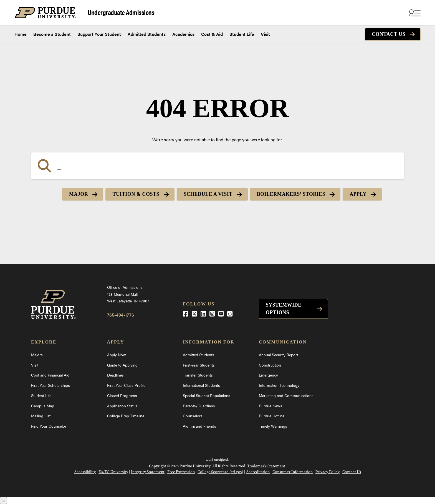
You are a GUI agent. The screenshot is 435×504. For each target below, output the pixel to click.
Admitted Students (147, 34)
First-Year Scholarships (50, 385)
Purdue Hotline (272, 416)
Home (21, 34)
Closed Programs (122, 395)
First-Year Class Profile (126, 385)
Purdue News (270, 406)
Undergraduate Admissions (121, 12)
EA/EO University (113, 472)
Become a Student (52, 34)
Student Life (242, 34)
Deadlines (115, 375)
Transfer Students (198, 375)
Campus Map (43, 406)
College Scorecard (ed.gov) (220, 472)
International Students (201, 385)
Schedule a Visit (208, 194)
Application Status (122, 406)
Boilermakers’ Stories (291, 194)
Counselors (193, 416)
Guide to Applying (122, 365)
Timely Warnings (273, 426)
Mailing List (41, 416)
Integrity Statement (148, 472)
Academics (183, 34)
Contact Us (389, 34)
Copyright (158, 466)
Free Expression (181, 472)
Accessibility (85, 472)
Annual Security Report (278, 355)
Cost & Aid (212, 34)
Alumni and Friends (199, 426)
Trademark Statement (266, 466)
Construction (270, 365)
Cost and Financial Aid (50, 375)
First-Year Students (199, 365)
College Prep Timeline (126, 416)
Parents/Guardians (199, 406)
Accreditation (258, 472)
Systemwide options (284, 309)
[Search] (217, 166)
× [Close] (3, 501)
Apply (358, 194)
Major (79, 194)
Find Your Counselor (49, 426)
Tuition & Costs (136, 194)
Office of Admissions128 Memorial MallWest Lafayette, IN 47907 (128, 294)
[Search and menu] (414, 13)
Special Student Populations (207, 395)
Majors (37, 355)
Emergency (268, 375)
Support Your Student (99, 34)
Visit (265, 34)
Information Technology (279, 385)
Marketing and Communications (286, 395)
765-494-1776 (121, 315)
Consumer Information (293, 472)
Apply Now (117, 355)
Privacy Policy (327, 472)
